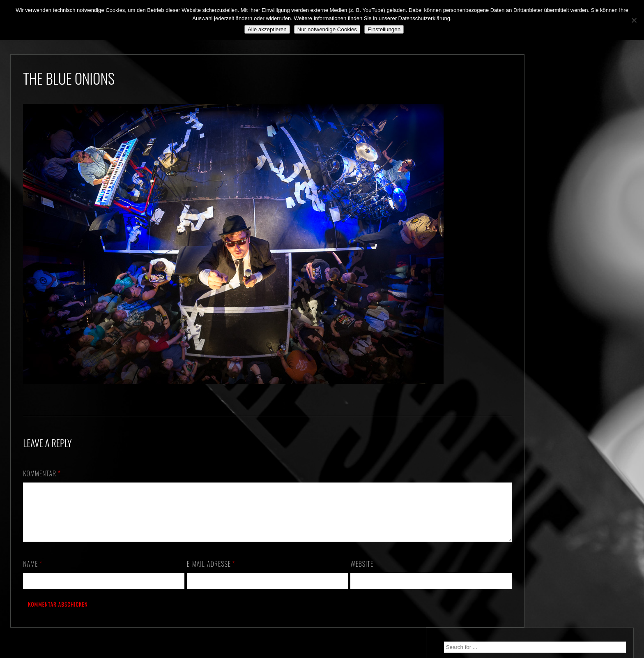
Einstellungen (384, 29)
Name (33, 574)
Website (347, 574)
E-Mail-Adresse (204, 574)
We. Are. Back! (545, 171)
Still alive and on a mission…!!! (566, 186)
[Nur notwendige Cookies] (634, 20)
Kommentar (42, 473)
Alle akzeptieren (267, 29)
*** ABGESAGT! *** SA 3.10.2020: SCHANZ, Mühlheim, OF (571, 205)
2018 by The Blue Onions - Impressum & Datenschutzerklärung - (322, 653)
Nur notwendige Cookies (327, 29)
